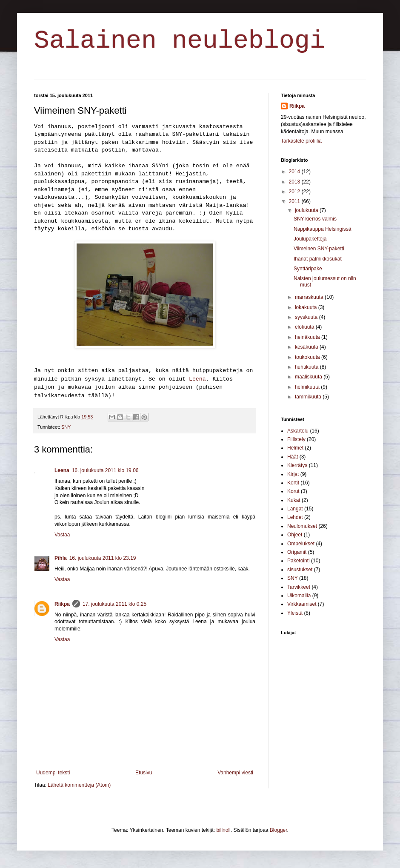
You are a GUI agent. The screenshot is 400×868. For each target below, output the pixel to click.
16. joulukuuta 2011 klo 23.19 (103, 558)
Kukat (294, 500)
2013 (295, 182)
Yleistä (295, 613)
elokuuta (305, 327)
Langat (295, 509)
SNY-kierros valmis (315, 219)
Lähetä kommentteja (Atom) (79, 785)
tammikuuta (309, 397)
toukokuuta (308, 357)
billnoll (223, 830)
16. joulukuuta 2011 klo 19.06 (105, 470)
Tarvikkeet (299, 587)
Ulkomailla (299, 596)
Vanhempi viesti (235, 773)
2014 (295, 172)
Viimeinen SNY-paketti (319, 249)
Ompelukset (301, 544)
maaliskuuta (309, 377)
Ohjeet (295, 535)
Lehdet (295, 517)
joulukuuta (307, 210)
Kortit (293, 483)
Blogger (279, 830)
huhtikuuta (307, 367)
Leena (197, 379)
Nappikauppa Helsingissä (322, 229)
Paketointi (299, 561)
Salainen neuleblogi (180, 41)
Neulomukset (302, 526)
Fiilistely (296, 439)
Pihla (61, 558)
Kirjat (293, 474)
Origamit (297, 552)
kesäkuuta (307, 347)
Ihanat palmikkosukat (318, 259)
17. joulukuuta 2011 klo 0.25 (114, 604)
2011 (295, 201)
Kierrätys (297, 465)
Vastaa (62, 535)
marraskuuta (310, 297)
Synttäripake (308, 269)
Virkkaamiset (302, 604)
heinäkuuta (308, 337)
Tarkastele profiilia (301, 141)
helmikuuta (308, 387)
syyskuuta (307, 317)
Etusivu (144, 773)
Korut (293, 491)
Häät (293, 457)
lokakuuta (307, 307)
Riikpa (62, 604)
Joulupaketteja (310, 239)
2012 (295, 192)
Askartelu (298, 431)
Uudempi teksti (53, 773)
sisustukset (300, 570)
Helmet (295, 448)
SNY (66, 427)
